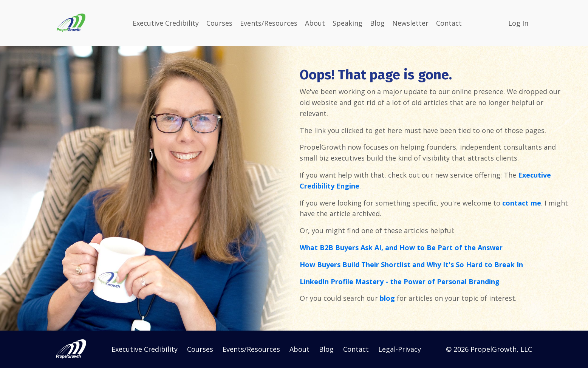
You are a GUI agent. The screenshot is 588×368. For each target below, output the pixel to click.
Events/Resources (269, 23)
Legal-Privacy (400, 349)
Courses (219, 23)
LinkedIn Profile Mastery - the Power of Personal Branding (400, 281)
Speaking (347, 23)
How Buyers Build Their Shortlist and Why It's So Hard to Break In (411, 264)
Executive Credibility (166, 23)
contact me (522, 203)
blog (387, 298)
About (315, 23)
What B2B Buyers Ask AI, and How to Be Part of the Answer (401, 247)
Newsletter (410, 23)
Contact (449, 23)
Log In (518, 23)
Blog (377, 23)
